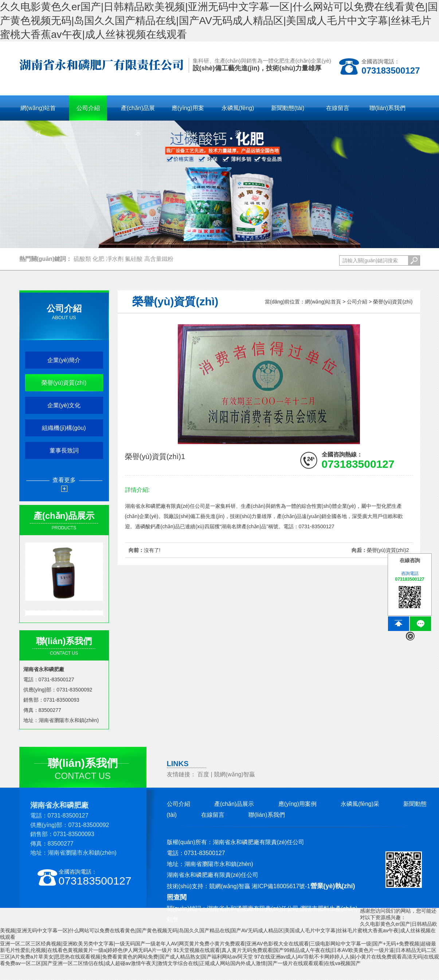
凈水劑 (115, 259)
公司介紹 (179, 804)
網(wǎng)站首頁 (38, 113)
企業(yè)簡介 (64, 360)
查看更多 (64, 480)
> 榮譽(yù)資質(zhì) (391, 302)
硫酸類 (82, 259)
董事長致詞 (64, 450)
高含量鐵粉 (159, 259)
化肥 (98, 259)
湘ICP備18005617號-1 (281, 886)
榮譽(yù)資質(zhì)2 (388, 550)
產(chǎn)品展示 (234, 804)
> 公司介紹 (355, 302)
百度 (203, 774)
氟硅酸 (134, 259)
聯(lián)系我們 (267, 815)
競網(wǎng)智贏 (234, 774)
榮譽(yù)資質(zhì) (64, 383)
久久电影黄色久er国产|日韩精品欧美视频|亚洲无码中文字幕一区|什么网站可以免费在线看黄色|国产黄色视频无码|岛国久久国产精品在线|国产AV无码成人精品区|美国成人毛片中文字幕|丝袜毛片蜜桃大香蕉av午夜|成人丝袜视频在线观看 (219, 21)
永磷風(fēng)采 (360, 804)
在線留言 (213, 815)
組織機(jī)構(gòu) (64, 428)
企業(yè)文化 (64, 405)
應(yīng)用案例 (297, 804)
